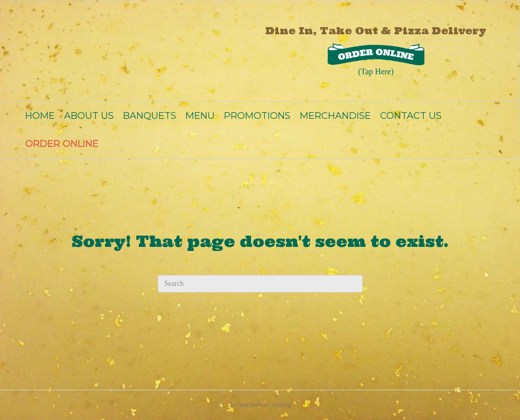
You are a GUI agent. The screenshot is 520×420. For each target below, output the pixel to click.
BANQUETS (150, 116)
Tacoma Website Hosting (260, 405)
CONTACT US (411, 116)
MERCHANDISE (335, 116)
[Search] (260, 284)
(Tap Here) (376, 71)
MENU (200, 116)
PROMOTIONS (257, 116)
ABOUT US (89, 116)
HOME (40, 116)
